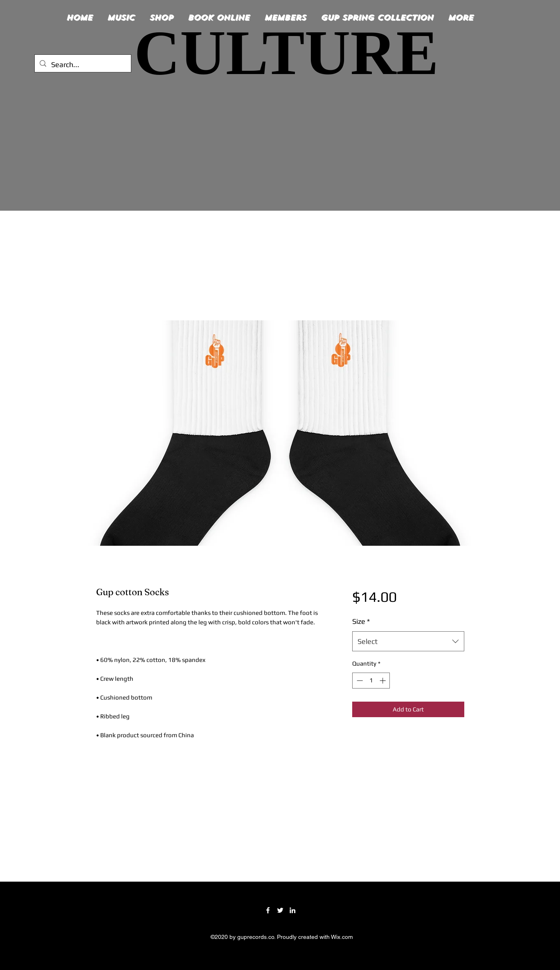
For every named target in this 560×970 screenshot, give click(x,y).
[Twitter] (280, 910)
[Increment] (383, 681)
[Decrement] (359, 681)
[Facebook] (268, 910)
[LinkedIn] (292, 910)
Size (361, 621)
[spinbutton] (371, 681)
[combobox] (408, 641)
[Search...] (82, 65)
